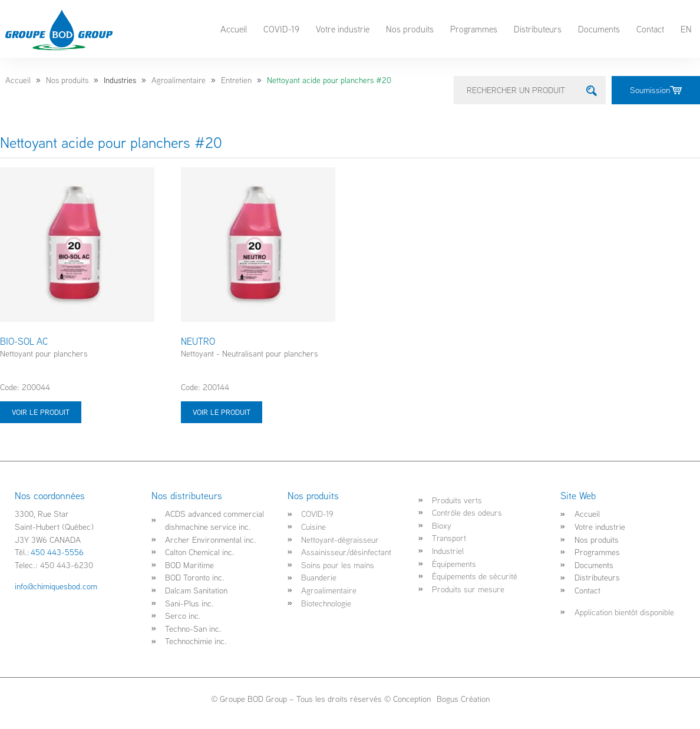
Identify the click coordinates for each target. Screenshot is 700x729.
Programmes (474, 29)
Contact (650, 29)
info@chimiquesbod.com (56, 586)
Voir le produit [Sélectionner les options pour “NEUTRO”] (222, 412)
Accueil (234, 29)
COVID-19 (281, 29)
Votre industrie (343, 29)
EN (686, 29)
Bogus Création (462, 699)
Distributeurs (538, 29)
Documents (599, 29)
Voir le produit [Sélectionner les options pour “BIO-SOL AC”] (41, 412)
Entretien (236, 80)
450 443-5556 (57, 552)
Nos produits (410, 29)
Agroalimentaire (179, 80)
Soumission (656, 90)
